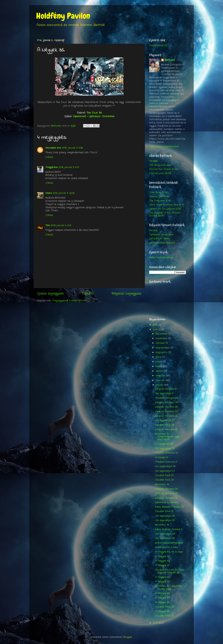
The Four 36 (94, 113)
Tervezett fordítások (161, 235)
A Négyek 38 (162, 593)
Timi (48, 225)
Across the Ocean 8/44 (163, 169)
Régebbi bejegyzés (126, 294)
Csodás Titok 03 (165, 607)
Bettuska (170, 60)
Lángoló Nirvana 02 (166, 498)
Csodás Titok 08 (165, 425)
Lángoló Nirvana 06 (166, 416)
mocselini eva (53, 148)
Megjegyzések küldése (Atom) (69, 301)
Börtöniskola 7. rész (166, 547)
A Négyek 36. (162, 602)
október (161, 343)
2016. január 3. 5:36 (73, 148)
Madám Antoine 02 (166, 453)
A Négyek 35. (162, 611)
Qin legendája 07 (165, 471)
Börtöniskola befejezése (169, 543)
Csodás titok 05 (164, 511)
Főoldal (88, 294)
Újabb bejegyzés (50, 294)
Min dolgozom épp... (161, 165)
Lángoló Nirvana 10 (166, 389)
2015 (156, 623)
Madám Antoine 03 (166, 398)
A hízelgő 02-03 (164, 444)
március (161, 376)
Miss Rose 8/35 (158, 192)
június (159, 362)
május (159, 366)
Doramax (108, 116)
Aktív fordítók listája (161, 258)
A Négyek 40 (162, 577)
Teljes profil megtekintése (164, 147)
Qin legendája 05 (165, 520)
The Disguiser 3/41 (160, 201)
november (162, 338)
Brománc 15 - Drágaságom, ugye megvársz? (167, 437)
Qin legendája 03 (165, 538)
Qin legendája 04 (165, 534)
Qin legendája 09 (165, 448)
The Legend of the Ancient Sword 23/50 (165, 214)
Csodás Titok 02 (165, 616)
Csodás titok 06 (164, 480)
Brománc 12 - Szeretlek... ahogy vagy (169, 588)
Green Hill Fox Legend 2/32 (165, 209)
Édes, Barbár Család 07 (169, 507)
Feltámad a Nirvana (167, 502)
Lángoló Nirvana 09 (166, 402)
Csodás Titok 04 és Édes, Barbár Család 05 (170, 571)
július (159, 357)
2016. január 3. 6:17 (69, 167)
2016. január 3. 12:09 (64, 193)
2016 (156, 330)
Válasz (49, 157)
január (160, 385)
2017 (156, 325)
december (162, 334)
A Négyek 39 (162, 582)
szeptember (163, 348)
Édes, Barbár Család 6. (169, 529)
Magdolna (51, 167)
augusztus (162, 352)
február (161, 380)
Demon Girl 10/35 (159, 197)
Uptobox (94, 116)
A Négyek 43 (162, 556)
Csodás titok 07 (164, 475)
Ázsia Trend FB (158, 46)
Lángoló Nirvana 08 (166, 407)
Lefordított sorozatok (162, 243)
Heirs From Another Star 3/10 (167, 205)
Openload (80, 116)
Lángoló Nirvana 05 (166, 429)
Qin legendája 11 (164, 393)
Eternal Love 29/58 (160, 173)
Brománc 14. (162, 484)
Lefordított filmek (159, 239)
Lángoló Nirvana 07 (166, 412)
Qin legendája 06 (165, 516)
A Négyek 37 (162, 598)
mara (49, 193)
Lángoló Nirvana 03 (166, 493)
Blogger (128, 637)
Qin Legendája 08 (165, 466)
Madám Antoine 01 (166, 462)
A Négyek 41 (162, 565)
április (160, 371)
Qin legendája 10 (165, 420)
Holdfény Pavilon (63, 16)
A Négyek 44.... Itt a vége (169, 552)
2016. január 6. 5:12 (61, 225)
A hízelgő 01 (162, 457)
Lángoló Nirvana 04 (166, 489)
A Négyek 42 (162, 561)
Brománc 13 (162, 525)
